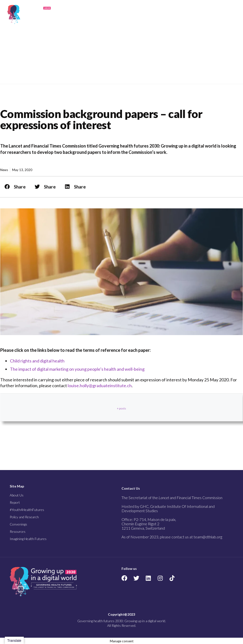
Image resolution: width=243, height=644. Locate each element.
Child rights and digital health (37, 361)
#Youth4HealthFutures (27, 510)
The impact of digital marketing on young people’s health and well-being (77, 369)
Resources (18, 531)
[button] (211, 14)
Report (15, 502)
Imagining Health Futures (28, 539)
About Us (17, 495)
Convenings (18, 524)
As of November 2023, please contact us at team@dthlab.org (172, 537)
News (4, 170)
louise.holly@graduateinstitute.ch (100, 385)
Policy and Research (24, 517)
